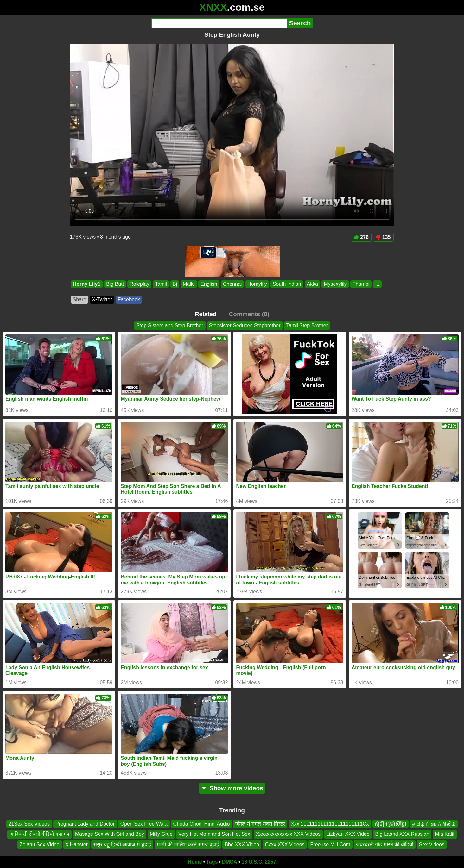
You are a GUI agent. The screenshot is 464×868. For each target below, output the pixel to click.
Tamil (161, 284)
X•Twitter (102, 300)
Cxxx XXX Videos (285, 844)
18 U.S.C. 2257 (259, 862)
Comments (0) (249, 314)
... (377, 284)
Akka (312, 284)
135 (383, 237)
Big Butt (115, 284)
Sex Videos (432, 844)
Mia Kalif (445, 834)
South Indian (287, 284)
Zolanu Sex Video (40, 844)
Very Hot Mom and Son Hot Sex (214, 834)
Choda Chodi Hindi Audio (202, 824)
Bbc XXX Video (242, 844)
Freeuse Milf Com (330, 844)
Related (206, 314)
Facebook (129, 300)
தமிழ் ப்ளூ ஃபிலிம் (434, 824)
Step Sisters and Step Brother (170, 325)
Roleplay (139, 284)
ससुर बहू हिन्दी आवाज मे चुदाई (122, 844)
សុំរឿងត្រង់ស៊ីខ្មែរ (391, 824)
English (209, 284)
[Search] (219, 23)
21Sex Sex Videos (29, 824)
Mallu (189, 284)
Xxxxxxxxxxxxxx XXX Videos (288, 834)
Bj (175, 284)
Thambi (361, 284)
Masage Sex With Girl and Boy (110, 834)
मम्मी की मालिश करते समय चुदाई (188, 844)
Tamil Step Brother (307, 325)
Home (195, 862)
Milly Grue (161, 834)
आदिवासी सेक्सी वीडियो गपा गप (39, 834)
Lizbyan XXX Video (348, 834)
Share (80, 300)
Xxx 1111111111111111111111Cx (330, 824)
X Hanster (76, 844)
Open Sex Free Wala (144, 824)
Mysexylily (335, 284)
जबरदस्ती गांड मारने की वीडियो (385, 844)
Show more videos (232, 788)
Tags (212, 862)
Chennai (232, 284)
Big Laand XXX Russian (402, 834)
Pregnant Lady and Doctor (85, 824)
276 (361, 237)
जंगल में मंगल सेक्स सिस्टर (260, 824)
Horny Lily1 (87, 284)
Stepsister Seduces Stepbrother (245, 325)
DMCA (230, 862)
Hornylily (257, 284)
